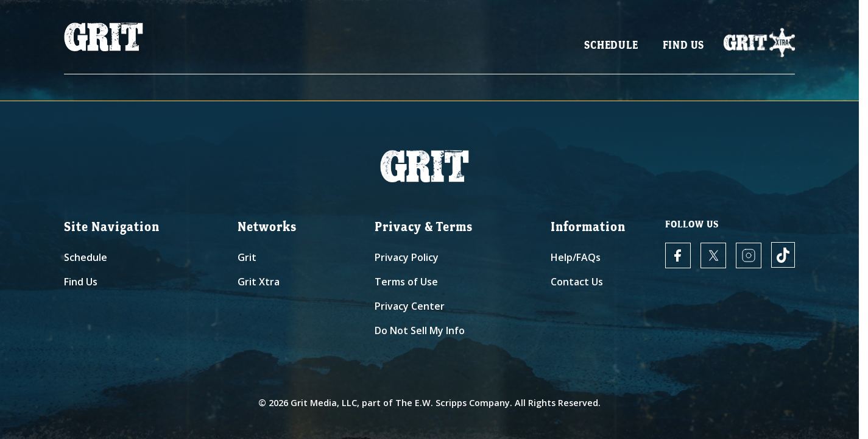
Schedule (611, 49)
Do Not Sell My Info (420, 330)
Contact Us (577, 282)
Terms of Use (406, 282)
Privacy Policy (407, 257)
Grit (247, 257)
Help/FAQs (576, 257)
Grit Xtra (259, 282)
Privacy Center (410, 306)
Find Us (684, 49)
